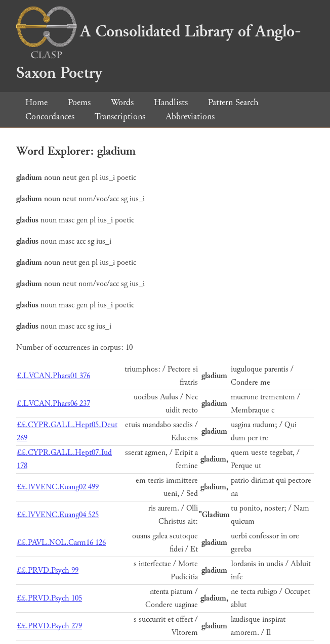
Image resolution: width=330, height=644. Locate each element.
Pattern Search (233, 102)
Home (36, 102)
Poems (79, 102)
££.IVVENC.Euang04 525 (58, 515)
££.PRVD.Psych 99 (48, 570)
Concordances (50, 117)
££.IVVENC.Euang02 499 (58, 487)
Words (122, 102)
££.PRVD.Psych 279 (49, 626)
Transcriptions (120, 117)
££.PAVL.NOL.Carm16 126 (61, 543)
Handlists (171, 102)
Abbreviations (190, 117)
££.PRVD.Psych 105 (49, 598)
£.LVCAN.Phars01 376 (53, 376)
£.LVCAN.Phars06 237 (53, 404)
